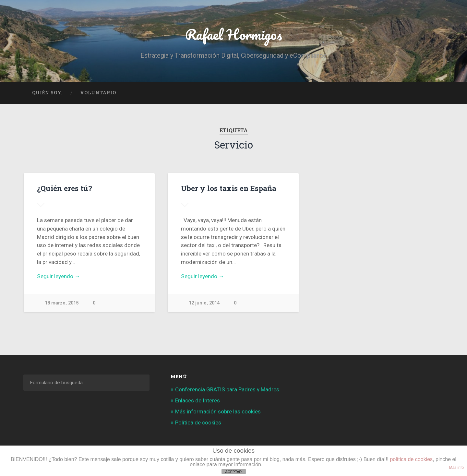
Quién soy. (47, 93)
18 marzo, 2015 (62, 303)
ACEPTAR (233, 472)
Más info (456, 468)
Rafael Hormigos (234, 34)
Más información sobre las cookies (218, 411)
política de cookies (411, 459)
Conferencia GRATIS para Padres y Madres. (228, 389)
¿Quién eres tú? (65, 188)
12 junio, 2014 (204, 303)
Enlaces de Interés (198, 400)
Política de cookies (198, 422)
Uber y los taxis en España (229, 188)
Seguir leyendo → (59, 276)
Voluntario (98, 93)
